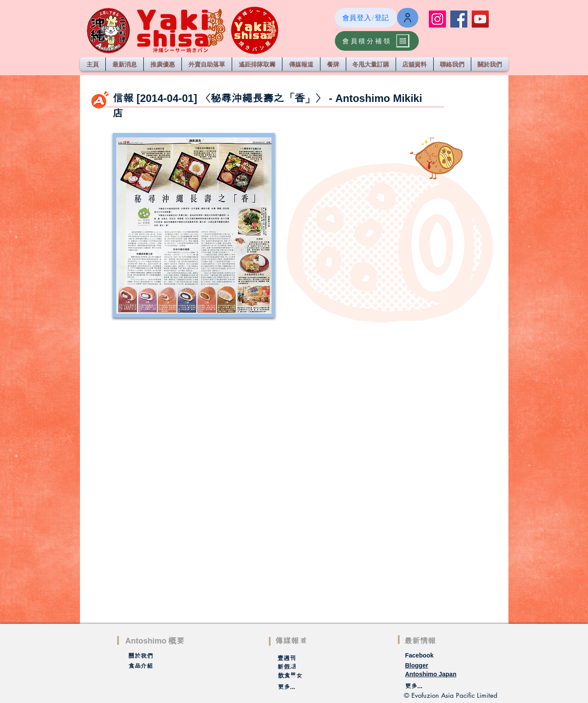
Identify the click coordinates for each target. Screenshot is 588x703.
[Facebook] (459, 19)
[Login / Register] (408, 18)
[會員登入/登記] (366, 18)
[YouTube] (480, 19)
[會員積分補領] (377, 41)
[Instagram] (437, 19)
